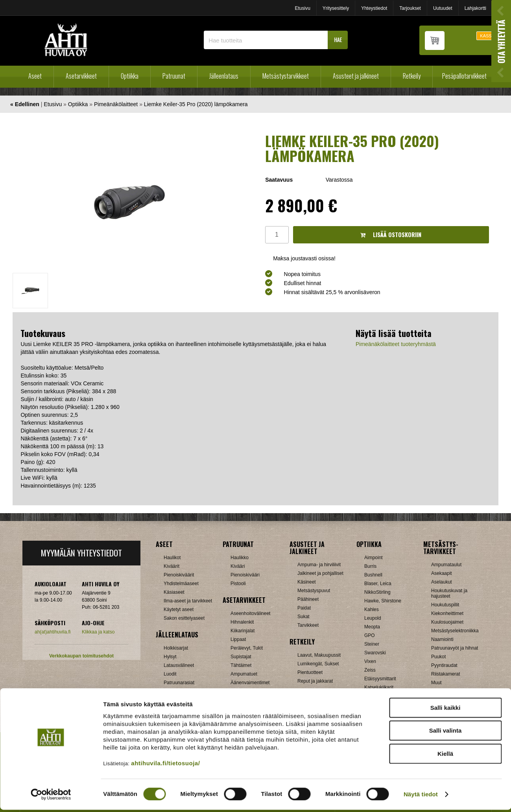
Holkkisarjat (176, 648)
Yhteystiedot (374, 8)
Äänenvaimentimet (250, 683)
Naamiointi (442, 639)
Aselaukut (442, 582)
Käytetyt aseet (179, 609)
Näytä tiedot (421, 796)
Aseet (35, 76)
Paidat (304, 608)
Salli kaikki (446, 710)
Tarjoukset (410, 8)
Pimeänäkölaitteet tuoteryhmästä (396, 344)
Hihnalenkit (242, 622)
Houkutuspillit (445, 605)
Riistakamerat (446, 674)
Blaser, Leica (378, 584)
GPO (370, 635)
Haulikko (240, 558)
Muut (436, 683)
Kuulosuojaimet (447, 622)
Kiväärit (172, 566)
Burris (370, 566)
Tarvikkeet (308, 625)
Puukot (438, 657)
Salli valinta (446, 733)
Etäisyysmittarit (380, 679)
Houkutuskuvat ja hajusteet (449, 593)
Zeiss (370, 670)
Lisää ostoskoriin (391, 235)
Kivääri (238, 566)
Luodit (170, 674)
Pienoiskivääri (245, 575)
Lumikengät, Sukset (318, 664)
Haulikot (172, 558)
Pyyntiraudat (444, 665)
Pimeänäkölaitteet (116, 104)
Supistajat (241, 657)
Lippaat (238, 639)
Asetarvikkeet (81, 76)
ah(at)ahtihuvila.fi (53, 632)
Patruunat (174, 76)
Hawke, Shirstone (383, 601)
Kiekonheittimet (447, 613)
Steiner (372, 644)
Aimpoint (374, 558)
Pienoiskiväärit (179, 575)
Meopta (372, 627)
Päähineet (308, 599)
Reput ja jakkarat (315, 681)
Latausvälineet (179, 665)
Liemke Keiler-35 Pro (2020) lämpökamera (196, 104)
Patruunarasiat (179, 683)
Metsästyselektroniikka (455, 631)
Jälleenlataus (224, 76)
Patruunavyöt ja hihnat (455, 648)
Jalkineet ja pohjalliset (320, 573)
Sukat (303, 617)
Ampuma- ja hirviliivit (319, 565)
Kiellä (445, 756)
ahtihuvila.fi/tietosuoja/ (165, 765)
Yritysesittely (336, 8)
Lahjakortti (475, 8)
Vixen (370, 661)
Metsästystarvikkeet (286, 76)
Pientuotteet (310, 672)
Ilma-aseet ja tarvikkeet (188, 601)
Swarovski (375, 653)
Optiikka (130, 76)
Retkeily (412, 76)
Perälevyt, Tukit (247, 648)
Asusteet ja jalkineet (356, 76)
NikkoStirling (377, 592)
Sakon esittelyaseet (184, 618)
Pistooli (238, 584)
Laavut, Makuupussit (319, 655)
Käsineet (307, 582)
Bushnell (373, 575)
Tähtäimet (241, 665)
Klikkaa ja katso (98, 632)
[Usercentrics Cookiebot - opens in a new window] (51, 797)
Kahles (372, 609)
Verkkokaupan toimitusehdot (81, 656)
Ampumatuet (244, 674)
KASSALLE (491, 36)
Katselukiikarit (379, 687)
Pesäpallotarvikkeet (464, 76)
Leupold (373, 618)
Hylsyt (170, 657)
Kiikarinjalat (243, 631)
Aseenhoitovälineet (250, 613)
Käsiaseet (174, 592)
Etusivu (302, 8)
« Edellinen (25, 104)
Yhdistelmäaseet (181, 584)
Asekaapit (442, 573)
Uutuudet (443, 8)
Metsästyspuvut (314, 591)
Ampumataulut (446, 565)
